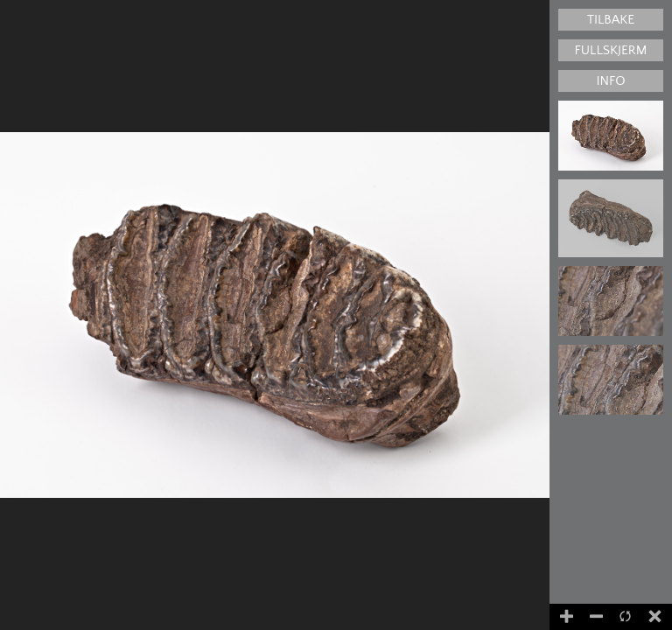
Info (610, 81)
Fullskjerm (611, 50)
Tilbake (611, 20)
